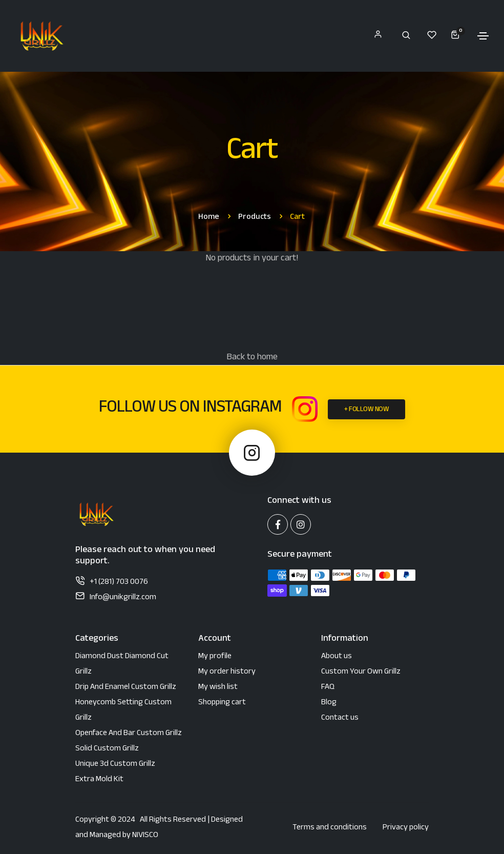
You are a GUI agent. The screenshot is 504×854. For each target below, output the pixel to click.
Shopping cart (222, 703)
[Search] (406, 35)
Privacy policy (406, 828)
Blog (329, 703)
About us (337, 657)
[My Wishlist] (432, 35)
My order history (227, 672)
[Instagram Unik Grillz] (305, 409)
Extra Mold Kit (99, 780)
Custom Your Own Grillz (361, 672)
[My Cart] (452, 35)
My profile (215, 657)
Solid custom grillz (107, 749)
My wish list (218, 688)
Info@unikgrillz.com (123, 598)
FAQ (328, 688)
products (255, 218)
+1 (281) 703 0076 (119, 583)
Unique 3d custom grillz (115, 765)
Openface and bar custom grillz (129, 734)
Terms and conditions (330, 828)
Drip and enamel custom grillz (126, 688)
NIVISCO (145, 836)
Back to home (252, 358)
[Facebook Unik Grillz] (278, 524)
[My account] (378, 36)
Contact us (340, 718)
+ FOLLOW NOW (366, 410)
